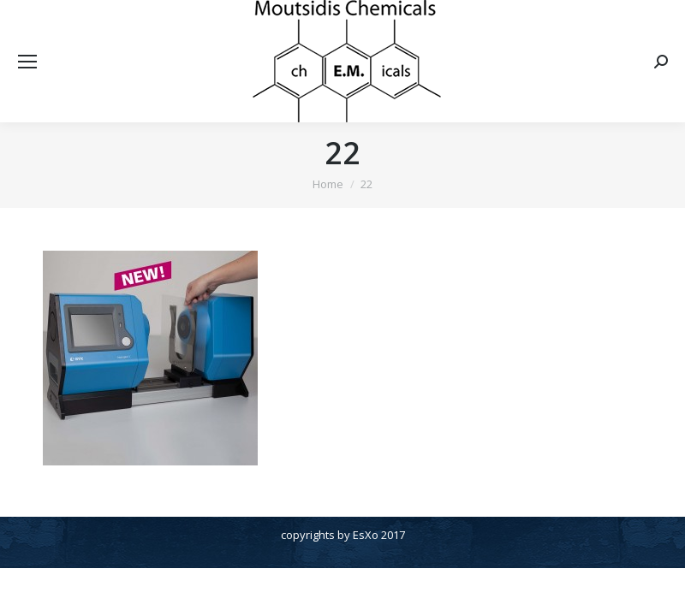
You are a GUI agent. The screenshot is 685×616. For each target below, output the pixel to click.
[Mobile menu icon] (27, 62)
